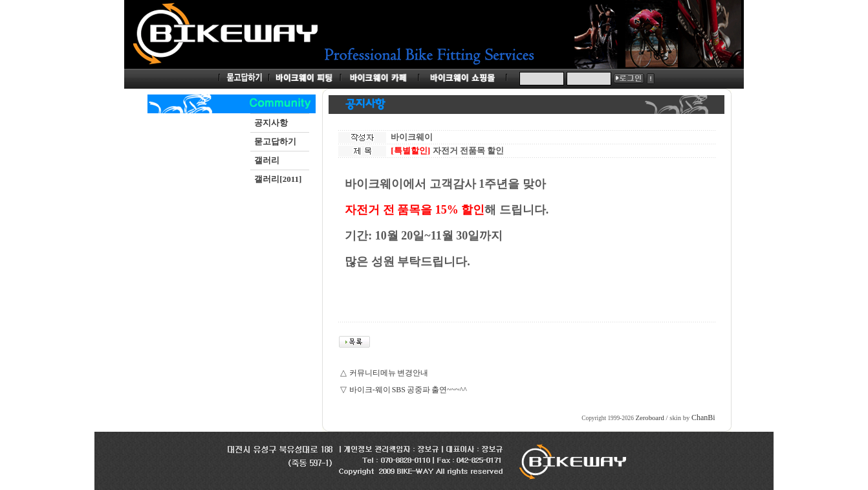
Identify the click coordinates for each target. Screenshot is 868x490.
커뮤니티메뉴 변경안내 (389, 373)
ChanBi (703, 418)
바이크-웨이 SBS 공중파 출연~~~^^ (408, 390)
